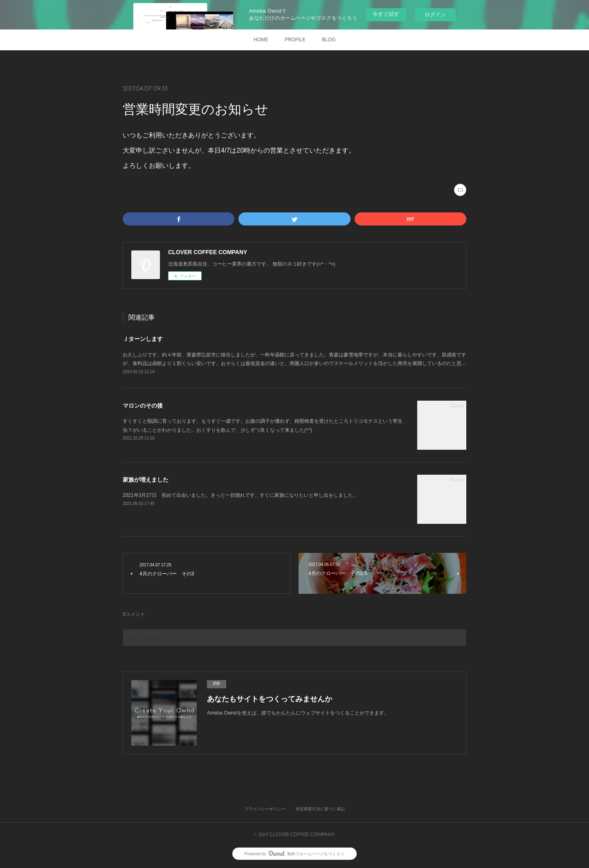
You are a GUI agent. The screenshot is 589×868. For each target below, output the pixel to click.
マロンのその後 (143, 406)
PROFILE (295, 40)
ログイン (435, 15)
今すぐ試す (386, 14)
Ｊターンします (143, 339)
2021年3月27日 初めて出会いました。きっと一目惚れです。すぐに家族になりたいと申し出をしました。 (240, 495)
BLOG (329, 40)
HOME (261, 40)
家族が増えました (146, 480)
